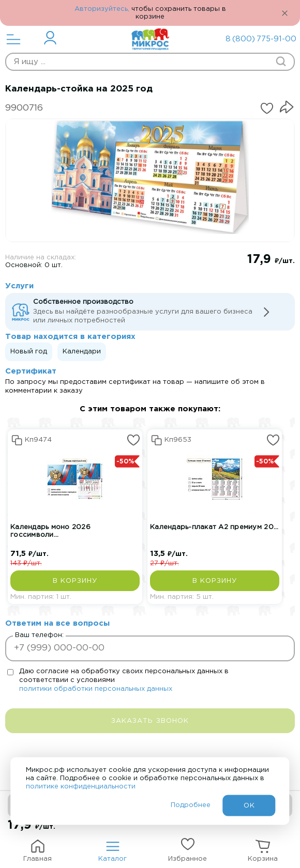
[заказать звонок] (150, 721)
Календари (82, 352)
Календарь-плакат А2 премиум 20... (214, 527)
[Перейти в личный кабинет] (50, 38)
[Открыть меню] (13, 39)
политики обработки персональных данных (96, 689)
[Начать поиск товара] (281, 62)
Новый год (29, 352)
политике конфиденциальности (81, 787)
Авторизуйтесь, (102, 9)
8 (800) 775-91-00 (254, 39)
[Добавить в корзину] (75, 581)
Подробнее (191, 805)
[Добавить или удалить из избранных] (267, 109)
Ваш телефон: (39, 635)
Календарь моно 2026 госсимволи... (50, 531)
